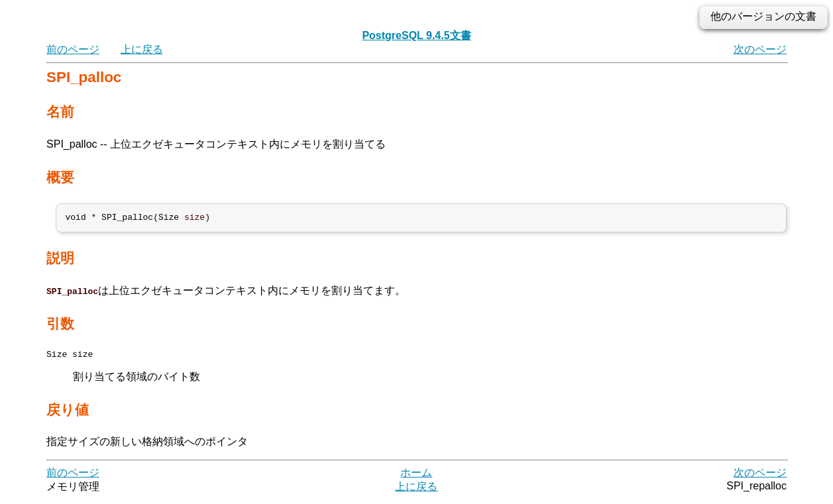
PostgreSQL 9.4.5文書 (416, 35)
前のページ (73, 49)
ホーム (416, 477)
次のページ (760, 49)
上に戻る (142, 49)
